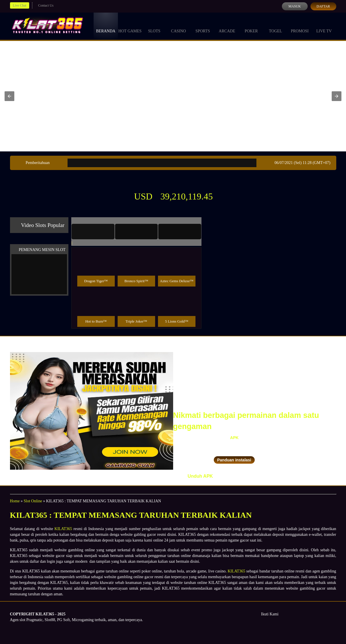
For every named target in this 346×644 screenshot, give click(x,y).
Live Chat (20, 5)
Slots (154, 26)
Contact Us (46, 5)
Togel (276, 26)
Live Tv (324, 26)
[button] (9, 96)
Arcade (227, 26)
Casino (179, 26)
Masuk (295, 6)
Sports (203, 26)
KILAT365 (63, 529)
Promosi (300, 26)
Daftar (323, 6)
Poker (251, 26)
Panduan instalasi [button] (234, 460)
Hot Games (130, 26)
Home (15, 501)
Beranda (106, 26)
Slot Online (33, 501)
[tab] (93, 232)
